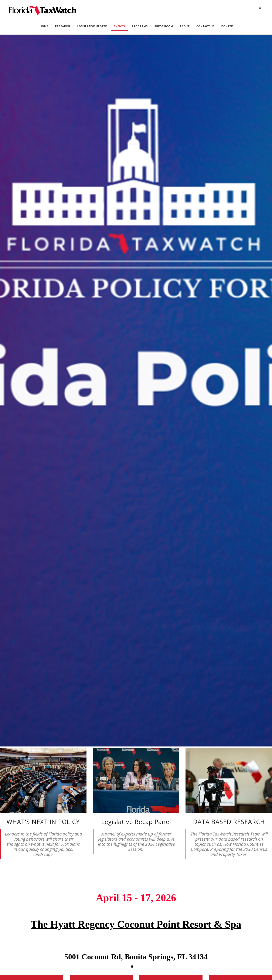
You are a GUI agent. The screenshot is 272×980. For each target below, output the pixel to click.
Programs (140, 26)
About (185, 26)
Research (63, 26)
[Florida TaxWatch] (42, 8)
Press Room (164, 26)
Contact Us (206, 26)
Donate (227, 26)
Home (44, 26)
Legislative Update (92, 26)
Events (119, 26)
